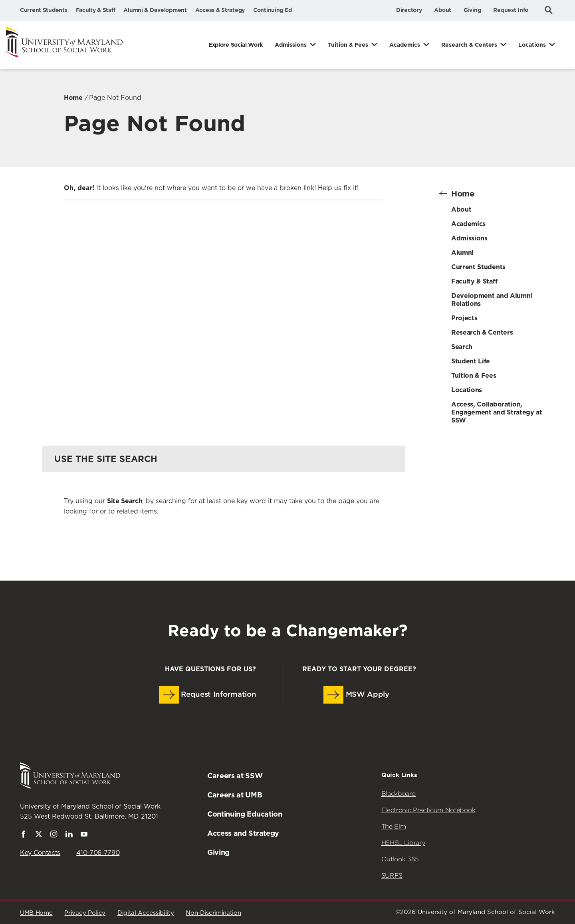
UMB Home (36, 913)
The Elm (394, 826)
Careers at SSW (235, 776)
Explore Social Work (236, 45)
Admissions (291, 45)
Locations (532, 45)
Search (462, 347)
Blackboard (399, 794)
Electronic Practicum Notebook (428, 810)
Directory (409, 10)
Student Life (471, 361)
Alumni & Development (155, 10)
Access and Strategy (243, 833)
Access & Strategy (220, 10)
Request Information (208, 695)
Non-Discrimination (213, 913)
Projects (464, 318)
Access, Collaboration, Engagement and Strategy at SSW (497, 412)
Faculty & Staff (96, 10)
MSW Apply (356, 695)
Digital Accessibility (146, 913)
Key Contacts (40, 853)
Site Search (125, 501)
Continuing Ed (272, 10)
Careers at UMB (235, 795)
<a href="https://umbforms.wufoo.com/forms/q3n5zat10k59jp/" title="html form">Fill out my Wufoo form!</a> (224, 307)
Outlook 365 (400, 859)
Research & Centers (469, 45)
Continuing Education (245, 814)
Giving (472, 10)
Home (73, 98)
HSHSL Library (403, 843)
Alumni (462, 253)
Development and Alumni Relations (492, 300)
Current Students (44, 10)
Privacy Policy (85, 913)
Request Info (511, 10)
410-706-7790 (98, 853)
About (443, 10)
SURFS (392, 875)
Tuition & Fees (348, 45)
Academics (405, 45)
